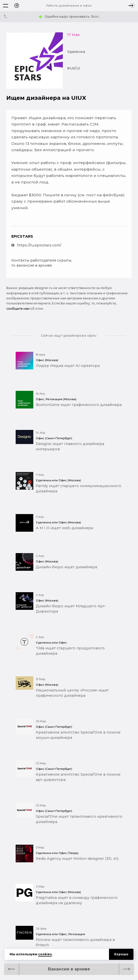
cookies (45, 954)
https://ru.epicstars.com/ (36, 245)
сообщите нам (18, 309)
